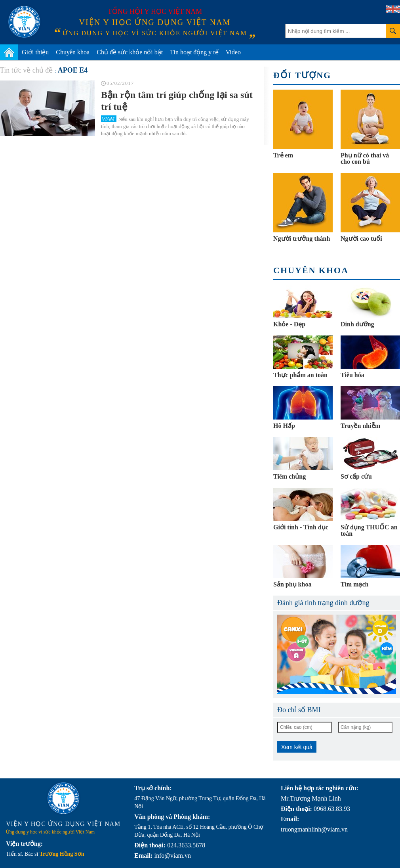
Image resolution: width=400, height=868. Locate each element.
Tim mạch (354, 584)
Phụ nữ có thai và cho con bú (365, 158)
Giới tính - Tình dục (301, 527)
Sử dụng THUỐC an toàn (369, 530)
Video (233, 52)
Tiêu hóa (352, 375)
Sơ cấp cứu (356, 476)
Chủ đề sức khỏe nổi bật (130, 52)
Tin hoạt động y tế (194, 52)
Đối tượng (302, 75)
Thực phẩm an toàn (300, 375)
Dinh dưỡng (357, 324)
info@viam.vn (172, 856)
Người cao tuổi (361, 239)
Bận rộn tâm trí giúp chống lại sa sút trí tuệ (177, 101)
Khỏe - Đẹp (289, 324)
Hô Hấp (284, 426)
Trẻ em (283, 155)
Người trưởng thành (302, 239)
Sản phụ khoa (292, 584)
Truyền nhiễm (360, 426)
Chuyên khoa (73, 52)
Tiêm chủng (290, 476)
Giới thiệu (35, 52)
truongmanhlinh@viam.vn (314, 829)
